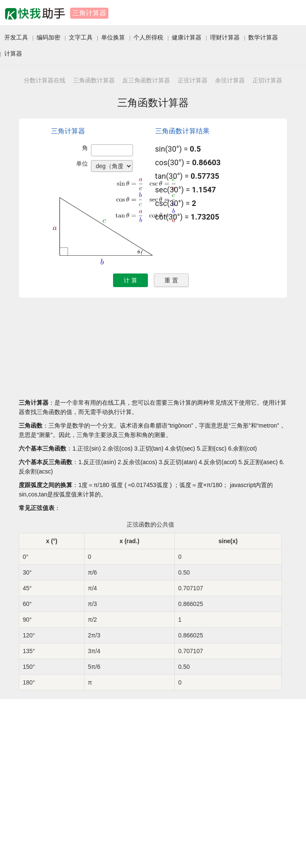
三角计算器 (89, 13)
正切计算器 (267, 80)
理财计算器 (225, 37)
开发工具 (16, 37)
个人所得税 (148, 37)
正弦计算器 (193, 80)
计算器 (13, 54)
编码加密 (48, 37)
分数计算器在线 (45, 80)
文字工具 (81, 37)
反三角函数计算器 (146, 80)
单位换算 (113, 37)
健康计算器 (187, 37)
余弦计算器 (230, 80)
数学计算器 (263, 37)
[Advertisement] (80, 785)
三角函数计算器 (94, 80)
